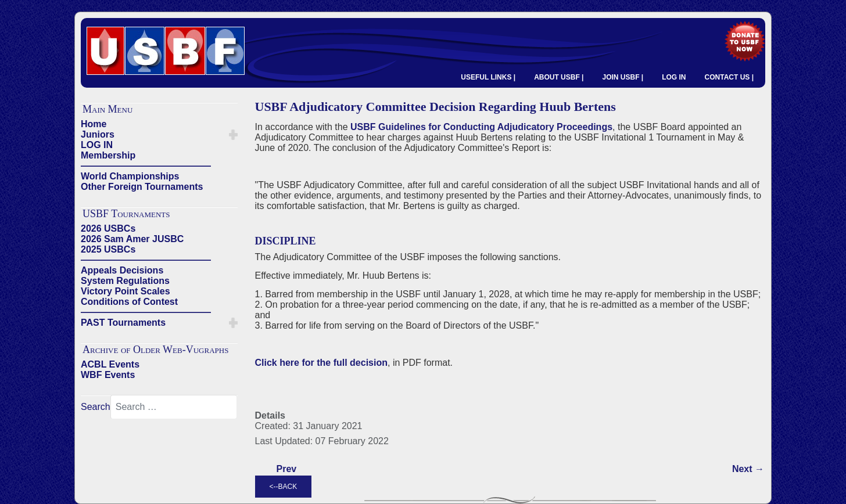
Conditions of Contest (129, 302)
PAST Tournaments (123, 323)
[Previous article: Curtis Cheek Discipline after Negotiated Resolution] (287, 469)
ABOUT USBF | (559, 77)
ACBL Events (110, 364)
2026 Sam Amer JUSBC (132, 239)
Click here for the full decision (322, 363)
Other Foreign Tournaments (142, 187)
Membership (108, 155)
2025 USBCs (108, 249)
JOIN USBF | (623, 77)
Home (94, 124)
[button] (233, 135)
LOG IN (674, 77)
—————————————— (146, 166)
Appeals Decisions (122, 270)
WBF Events (108, 375)
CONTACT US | (729, 77)
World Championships (130, 176)
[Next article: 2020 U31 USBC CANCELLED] (748, 469)
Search (96, 407)
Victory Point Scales (126, 291)
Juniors (98, 134)
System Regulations (125, 281)
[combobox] (174, 407)
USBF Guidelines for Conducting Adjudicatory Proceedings (481, 127)
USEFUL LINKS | (488, 77)
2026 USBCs (108, 228)
